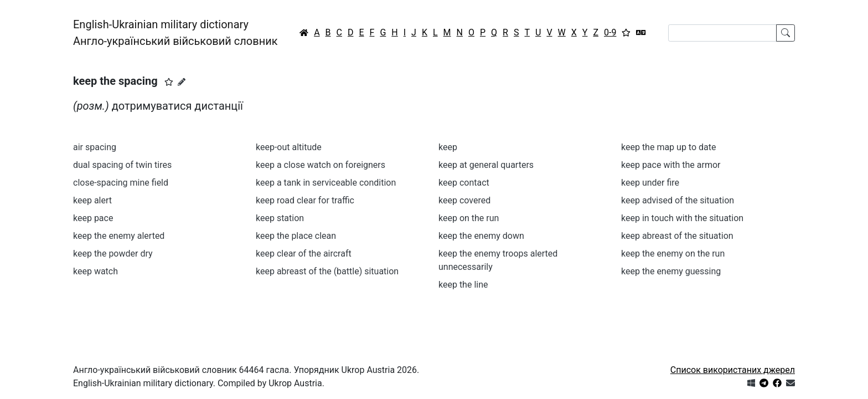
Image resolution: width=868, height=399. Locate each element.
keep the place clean (296, 236)
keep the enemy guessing (671, 271)
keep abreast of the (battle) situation (327, 271)
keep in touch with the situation (682, 218)
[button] (169, 82)
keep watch (95, 271)
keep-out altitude (289, 147)
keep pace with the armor (671, 165)
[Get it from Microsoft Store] (751, 383)
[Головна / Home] (304, 33)
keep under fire (650, 183)
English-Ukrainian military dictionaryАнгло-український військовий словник (175, 33)
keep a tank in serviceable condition (326, 183)
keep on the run (469, 218)
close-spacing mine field (121, 183)
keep (448, 147)
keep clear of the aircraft (304, 254)
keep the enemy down (481, 236)
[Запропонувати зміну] (182, 82)
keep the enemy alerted (119, 236)
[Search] (722, 33)
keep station (280, 218)
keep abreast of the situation (677, 236)
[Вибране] (626, 33)
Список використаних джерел (733, 370)
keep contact (464, 183)
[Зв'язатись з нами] (790, 383)
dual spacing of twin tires (122, 165)
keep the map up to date (668, 147)
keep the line (463, 285)
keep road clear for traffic (305, 200)
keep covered (464, 200)
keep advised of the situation (678, 200)
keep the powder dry (113, 254)
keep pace (93, 218)
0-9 (610, 32)
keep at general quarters (486, 165)
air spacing (95, 147)
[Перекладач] (641, 33)
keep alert (92, 200)
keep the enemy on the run (673, 254)
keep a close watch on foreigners (321, 165)
